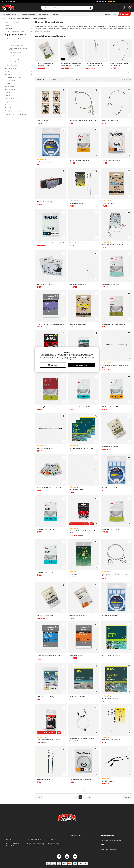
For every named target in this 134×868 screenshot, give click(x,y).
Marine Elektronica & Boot (27, 14)
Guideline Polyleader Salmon (45, 615)
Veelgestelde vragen (54, 844)
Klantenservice (99, 2)
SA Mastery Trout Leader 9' (45, 407)
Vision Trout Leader (108, 203)
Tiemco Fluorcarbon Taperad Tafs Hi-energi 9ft (50, 656)
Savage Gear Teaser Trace (78, 284)
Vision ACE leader (42, 121)
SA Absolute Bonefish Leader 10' (47, 529)
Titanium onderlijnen (15, 53)
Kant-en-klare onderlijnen (18, 39)
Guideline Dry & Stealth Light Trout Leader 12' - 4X (45, 65)
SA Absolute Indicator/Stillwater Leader (114, 407)
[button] (118, 2)
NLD (10, 2)
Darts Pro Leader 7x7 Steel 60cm (112, 245)
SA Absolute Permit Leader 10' (46, 572)
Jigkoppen (18, 28)
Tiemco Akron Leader (76, 655)
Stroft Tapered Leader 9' (44, 162)
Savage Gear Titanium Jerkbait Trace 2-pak (83, 121)
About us (9, 839)
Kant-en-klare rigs (18, 89)
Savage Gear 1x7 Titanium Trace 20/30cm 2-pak (116, 366)
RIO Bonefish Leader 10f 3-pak (46, 697)
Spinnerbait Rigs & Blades (13, 77)
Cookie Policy (67, 359)
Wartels (18, 74)
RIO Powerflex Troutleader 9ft (111, 698)
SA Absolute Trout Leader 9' (111, 529)
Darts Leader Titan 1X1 (44, 779)
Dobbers (18, 93)
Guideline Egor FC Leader (44, 284)
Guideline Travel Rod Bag (44, 202)
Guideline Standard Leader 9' (78, 615)
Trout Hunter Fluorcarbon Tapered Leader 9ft (50, 243)
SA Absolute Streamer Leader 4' (79, 160)
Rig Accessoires (18, 86)
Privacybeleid (52, 839)
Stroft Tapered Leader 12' (110, 488)
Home (5, 18)
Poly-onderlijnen (14, 62)
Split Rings (8, 83)
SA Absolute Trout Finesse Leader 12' (114, 324)
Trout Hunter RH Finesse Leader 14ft (81, 779)
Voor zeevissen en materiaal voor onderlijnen (34, 18)
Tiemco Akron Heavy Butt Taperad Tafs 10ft (50, 324)
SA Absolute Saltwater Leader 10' (80, 407)
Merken (115, 14)
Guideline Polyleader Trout (110, 447)
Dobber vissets (18, 99)
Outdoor (56, 14)
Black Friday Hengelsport (109, 849)
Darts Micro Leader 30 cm (110, 121)
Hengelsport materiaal (10, 14)
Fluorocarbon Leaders (15, 42)
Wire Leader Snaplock (76, 489)
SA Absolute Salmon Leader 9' (112, 284)
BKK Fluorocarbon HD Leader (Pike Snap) (82, 738)
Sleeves (8, 96)
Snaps (18, 71)
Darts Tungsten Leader (76, 203)
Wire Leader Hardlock (76, 243)
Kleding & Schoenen (44, 14)
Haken (18, 25)
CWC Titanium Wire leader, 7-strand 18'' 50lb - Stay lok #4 (95, 65)
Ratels (7, 105)
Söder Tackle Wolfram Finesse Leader (48, 740)
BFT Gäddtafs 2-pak (109, 781)
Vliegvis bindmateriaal (18, 102)
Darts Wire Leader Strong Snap (112, 740)
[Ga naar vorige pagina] (39, 797)
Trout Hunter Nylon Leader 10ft (112, 160)
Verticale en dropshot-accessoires (15, 114)
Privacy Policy (83, 357)
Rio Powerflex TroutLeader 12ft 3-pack (81, 448)
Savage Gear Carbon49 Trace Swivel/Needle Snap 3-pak (116, 575)
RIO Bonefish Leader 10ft (77, 697)
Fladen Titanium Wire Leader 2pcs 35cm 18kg (119, 65)
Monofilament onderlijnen (16, 45)
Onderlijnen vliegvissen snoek (18, 59)
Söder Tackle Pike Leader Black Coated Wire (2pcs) (83, 532)
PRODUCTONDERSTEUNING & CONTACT (15, 845)
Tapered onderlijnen (15, 56)
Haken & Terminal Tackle (14, 18)
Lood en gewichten (18, 68)
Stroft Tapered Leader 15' (110, 615)
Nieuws (108, 14)
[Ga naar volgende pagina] (127, 797)
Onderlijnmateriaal (18, 65)
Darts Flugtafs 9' (75, 574)
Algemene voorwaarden (34, 839)
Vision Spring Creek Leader (78, 324)
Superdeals (125, 14)
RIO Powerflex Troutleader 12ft (112, 655)
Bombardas (9, 108)
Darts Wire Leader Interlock (45, 448)
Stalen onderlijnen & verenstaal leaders (18, 49)
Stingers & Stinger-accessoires (18, 31)
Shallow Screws (10, 80)
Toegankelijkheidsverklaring (36, 844)
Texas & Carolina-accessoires (14, 111)
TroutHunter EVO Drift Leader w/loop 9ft (49, 488)
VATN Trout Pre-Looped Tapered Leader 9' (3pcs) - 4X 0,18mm (71, 65)
